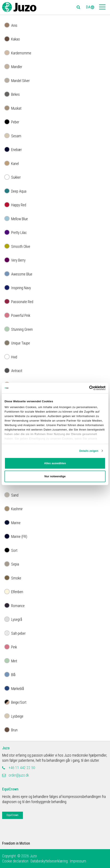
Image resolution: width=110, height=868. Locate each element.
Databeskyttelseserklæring (49, 861)
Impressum (78, 861)
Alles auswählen (55, 463)
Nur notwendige (55, 476)
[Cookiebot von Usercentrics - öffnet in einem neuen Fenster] (87, 388)
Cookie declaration (15, 861)
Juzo (6, 748)
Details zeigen (89, 451)
